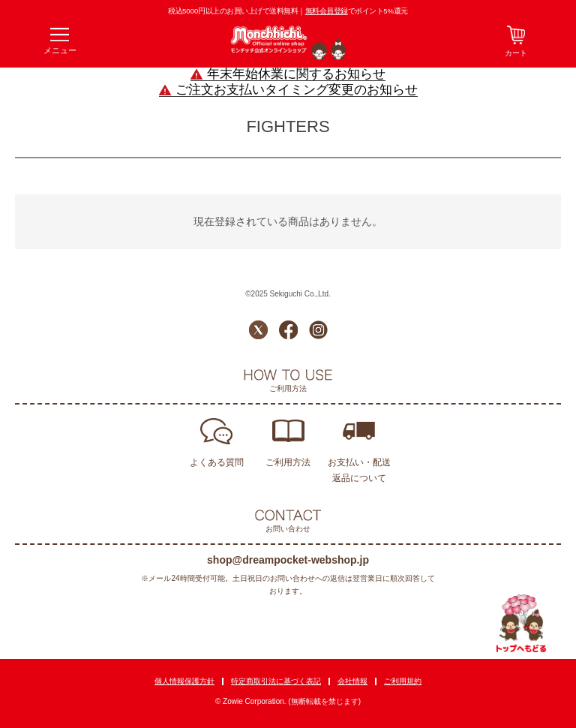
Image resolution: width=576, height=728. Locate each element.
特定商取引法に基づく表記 (276, 681)
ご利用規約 (403, 681)
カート (516, 53)
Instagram (318, 330)
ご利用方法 (288, 462)
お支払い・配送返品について (359, 470)
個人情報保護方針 (184, 681)
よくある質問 (217, 462)
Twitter (258, 330)
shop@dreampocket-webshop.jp (288, 560)
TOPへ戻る (522, 624)
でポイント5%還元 (357, 11)
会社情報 (352, 681)
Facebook (288, 330)
